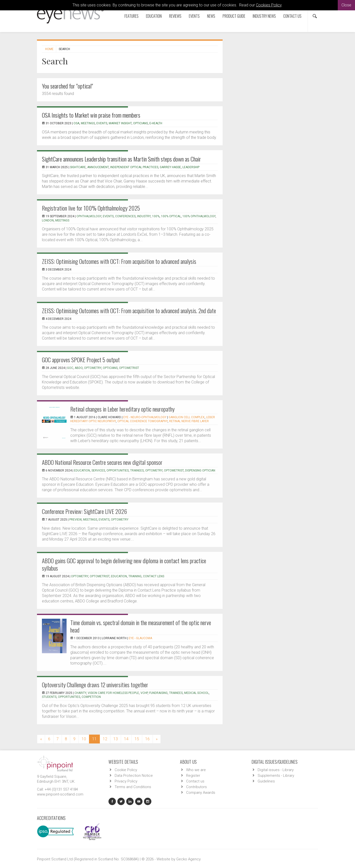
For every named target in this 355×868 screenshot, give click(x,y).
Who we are (196, 770)
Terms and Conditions (133, 787)
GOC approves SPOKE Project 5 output (81, 360)
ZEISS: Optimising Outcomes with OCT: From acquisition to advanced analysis (119, 261)
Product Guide (234, 16)
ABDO (79, 368)
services (98, 470)
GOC (70, 368)
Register (193, 776)
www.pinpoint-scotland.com (60, 794)
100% (156, 216)
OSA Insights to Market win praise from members (91, 115)
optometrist (129, 368)
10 (84, 739)
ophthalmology (89, 216)
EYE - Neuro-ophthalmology (145, 417)
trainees (137, 470)
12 (105, 739)
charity (80, 693)
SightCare (78, 167)
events (108, 216)
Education (154, 16)
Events (194, 16)
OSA (76, 123)
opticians (110, 368)
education (82, 470)
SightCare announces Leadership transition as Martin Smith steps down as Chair (121, 159)
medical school (196, 693)
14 (126, 739)
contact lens (154, 576)
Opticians (141, 123)
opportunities (118, 470)
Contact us (292, 16)
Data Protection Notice (134, 776)
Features (132, 16)
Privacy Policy (126, 781)
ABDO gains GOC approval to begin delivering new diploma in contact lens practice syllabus (124, 564)
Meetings (88, 123)
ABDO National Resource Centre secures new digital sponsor (102, 462)
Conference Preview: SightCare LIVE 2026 (84, 511)
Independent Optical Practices (134, 167)
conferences (125, 216)
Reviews (175, 16)
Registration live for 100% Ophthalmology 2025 (91, 208)
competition (91, 697)
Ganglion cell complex (187, 417)
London (48, 220)
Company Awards (201, 793)
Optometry (93, 368)
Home (49, 49)
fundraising (158, 693)
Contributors (196, 787)
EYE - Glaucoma (140, 638)
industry (144, 216)
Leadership (191, 167)
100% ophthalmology (199, 216)
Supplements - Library (276, 776)
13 (116, 739)
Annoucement (98, 167)
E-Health (156, 123)
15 (137, 739)
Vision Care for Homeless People (113, 693)
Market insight (120, 123)
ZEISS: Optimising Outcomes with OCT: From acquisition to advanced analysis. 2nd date (129, 310)
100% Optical (171, 216)
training (135, 576)
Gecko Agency (188, 859)
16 (147, 739)
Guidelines (266, 781)
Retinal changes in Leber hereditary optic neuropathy (122, 409)
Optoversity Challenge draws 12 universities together (95, 685)
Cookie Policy (126, 770)
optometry (154, 470)
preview (75, 520)
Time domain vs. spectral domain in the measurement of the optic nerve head (141, 626)
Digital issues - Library (276, 770)
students (49, 697)
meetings (62, 220)
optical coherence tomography (142, 421)
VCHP (144, 693)
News (211, 16)
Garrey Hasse (170, 167)
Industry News (264, 16)
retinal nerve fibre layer (189, 421)
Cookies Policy (269, 5)
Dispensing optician (200, 470)
